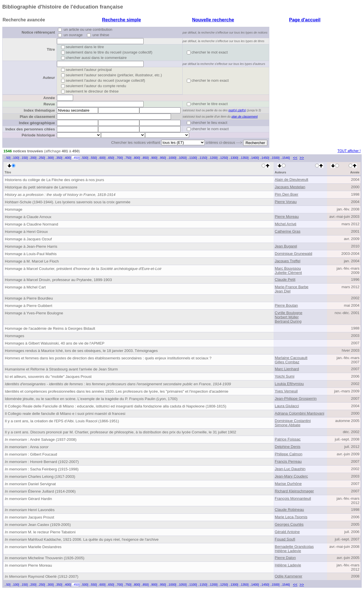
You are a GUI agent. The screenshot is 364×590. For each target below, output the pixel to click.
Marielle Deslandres (33, 547)
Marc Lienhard (287, 369)
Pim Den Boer (287, 194)
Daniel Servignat (30, 484)
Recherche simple (122, 20)
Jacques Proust (29, 517)
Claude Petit (285, 279)
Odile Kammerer (288, 576)
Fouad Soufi (285, 539)
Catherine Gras (288, 231)
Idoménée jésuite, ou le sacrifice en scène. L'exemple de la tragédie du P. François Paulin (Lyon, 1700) (91, 399)
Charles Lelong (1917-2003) (40, 477)
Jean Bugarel (286, 246)
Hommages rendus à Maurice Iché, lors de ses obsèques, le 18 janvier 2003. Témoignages (81, 351)
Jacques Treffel (288, 261)
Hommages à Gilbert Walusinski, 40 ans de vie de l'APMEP (55, 343)
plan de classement (245, 116)
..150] (24, 158)
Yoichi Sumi (285, 376)
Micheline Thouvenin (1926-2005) (45, 558)
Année (49, 98)
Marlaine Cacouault (291, 358)
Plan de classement (37, 117)
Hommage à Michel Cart (25, 287)
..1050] (182, 158)
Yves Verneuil (286, 391)
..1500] (275, 158)
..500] (84, 158)
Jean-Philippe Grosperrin (296, 399)
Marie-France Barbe (292, 287)
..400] (67, 158)
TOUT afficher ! (349, 151)
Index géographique (37, 123)
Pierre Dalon (285, 558)
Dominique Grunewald (293, 254)
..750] (128, 158)
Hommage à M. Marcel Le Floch (32, 261)
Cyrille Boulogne (288, 313)
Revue (49, 104)
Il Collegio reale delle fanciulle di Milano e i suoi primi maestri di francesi (65, 414)
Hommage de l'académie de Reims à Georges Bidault (50, 328)
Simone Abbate (288, 425)
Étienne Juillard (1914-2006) (40, 491)
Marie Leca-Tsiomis (291, 517)
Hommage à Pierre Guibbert (29, 306)
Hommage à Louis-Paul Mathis (31, 254)
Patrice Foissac (288, 439)
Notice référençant (38, 32)
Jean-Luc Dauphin (290, 469)
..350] (58, 158)
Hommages (15, 336)
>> (302, 158)
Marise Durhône (288, 484)
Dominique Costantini (293, 421)
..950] (162, 158)
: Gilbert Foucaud (31, 454)
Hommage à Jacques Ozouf (28, 239)
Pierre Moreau (287, 217)
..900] (153, 158)
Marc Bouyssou (288, 268)
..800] (136, 158)
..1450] (265, 158)
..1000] (172, 158)
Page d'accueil (305, 20)
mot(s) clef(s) (237, 110)
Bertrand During (288, 321)
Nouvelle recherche (213, 20)
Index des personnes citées (30, 129)
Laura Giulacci (287, 406)
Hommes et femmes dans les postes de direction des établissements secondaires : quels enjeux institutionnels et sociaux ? (108, 358)
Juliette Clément (288, 273)
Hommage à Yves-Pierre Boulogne (34, 313)
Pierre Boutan (286, 305)
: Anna (27, 447)
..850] (145, 158)
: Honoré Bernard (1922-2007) (42, 462)
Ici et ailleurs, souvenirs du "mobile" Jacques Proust (48, 377)
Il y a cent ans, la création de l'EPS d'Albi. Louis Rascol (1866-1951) (62, 421)
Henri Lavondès (30, 510)
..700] (119, 158)
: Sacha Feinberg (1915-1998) (42, 469)
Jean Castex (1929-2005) (38, 525)
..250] (41, 158)
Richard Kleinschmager (294, 491)
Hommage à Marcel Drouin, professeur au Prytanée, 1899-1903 (58, 280)
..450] (76, 158)
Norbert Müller (287, 317)
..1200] (213, 158)
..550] (93, 158)
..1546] (285, 158)
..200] (33, 158)
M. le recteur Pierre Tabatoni (40, 532)
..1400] (254, 158)
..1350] (244, 158)
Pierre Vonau (286, 202)
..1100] (192, 158)
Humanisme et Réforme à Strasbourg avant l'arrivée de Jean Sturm (61, 369)
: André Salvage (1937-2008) (41, 440)
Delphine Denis (288, 447)
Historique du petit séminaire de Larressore (41, 187)
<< (295, 158)
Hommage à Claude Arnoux (28, 217)
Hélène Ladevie (288, 551)
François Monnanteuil (293, 498)
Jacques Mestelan (290, 187)
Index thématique (39, 110)
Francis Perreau (288, 461)
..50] (8, 158)
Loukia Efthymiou (289, 384)
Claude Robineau (289, 510)
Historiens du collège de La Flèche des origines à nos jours (54, 180)
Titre (51, 49)
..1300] (234, 158)
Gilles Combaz (287, 362)
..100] (15, 158)
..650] (110, 158)
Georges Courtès (289, 524)
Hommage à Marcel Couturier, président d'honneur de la (83, 269)
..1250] (223, 158)
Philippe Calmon (288, 454)
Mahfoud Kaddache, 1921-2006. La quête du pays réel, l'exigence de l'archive (82, 539)
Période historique (38, 135)
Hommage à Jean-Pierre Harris (31, 246)
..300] (50, 158)
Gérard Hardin (28, 499)
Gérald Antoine (287, 532)
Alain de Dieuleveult (291, 180)
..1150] (203, 158)
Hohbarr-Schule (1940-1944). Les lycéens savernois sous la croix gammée (68, 202)
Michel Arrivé (286, 224)
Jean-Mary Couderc (291, 476)
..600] (102, 158)
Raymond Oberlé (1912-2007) (42, 576)
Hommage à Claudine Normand (31, 224)
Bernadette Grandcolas (294, 547)
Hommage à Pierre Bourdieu (29, 298)
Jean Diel (283, 291)
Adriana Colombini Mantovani (299, 413)
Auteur (49, 78)
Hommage (14, 209)
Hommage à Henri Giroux (26, 232)
